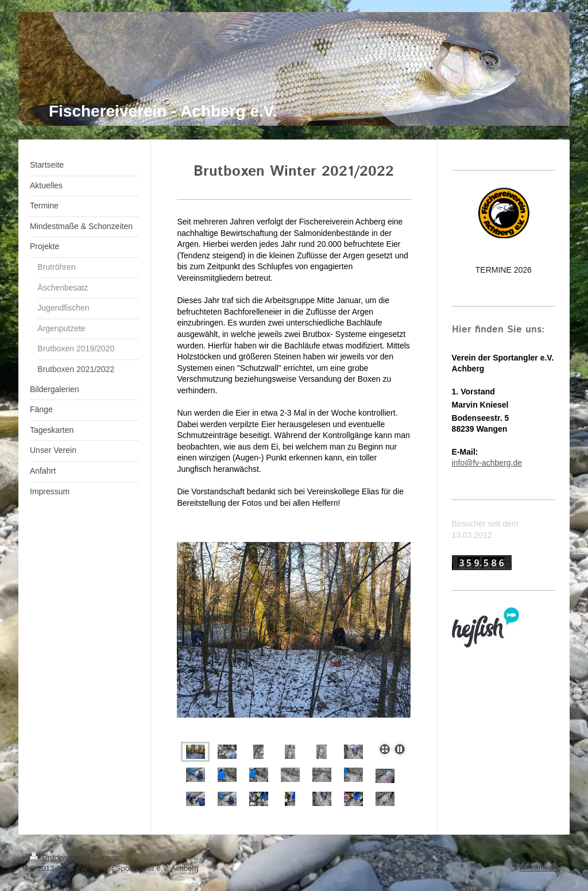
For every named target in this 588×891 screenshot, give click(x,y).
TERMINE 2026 (504, 270)
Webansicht (539, 868)
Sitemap (106, 857)
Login (549, 857)
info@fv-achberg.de (487, 463)
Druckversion (59, 857)
